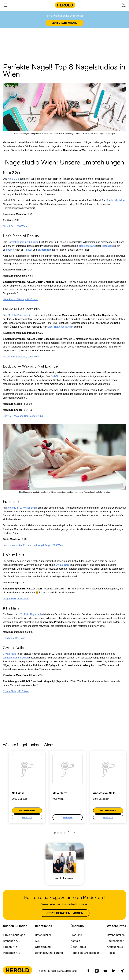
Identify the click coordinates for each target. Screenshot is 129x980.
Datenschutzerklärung (49, 953)
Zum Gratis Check (64, 23)
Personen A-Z (12, 953)
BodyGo (55, 376)
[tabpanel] (27, 787)
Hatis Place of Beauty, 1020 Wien (21, 299)
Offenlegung (43, 947)
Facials (10, 250)
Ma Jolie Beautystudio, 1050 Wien (21, 357)
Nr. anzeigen (27, 811)
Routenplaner (115, 941)
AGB (38, 941)
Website (27, 817)
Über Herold (78, 947)
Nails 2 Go (13, 179)
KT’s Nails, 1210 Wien (15, 638)
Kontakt (75, 941)
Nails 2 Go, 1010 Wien (15, 226)
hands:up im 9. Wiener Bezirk (22, 508)
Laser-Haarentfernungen (60, 327)
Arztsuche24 (115, 947)
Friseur (29, 250)
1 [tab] (55, 833)
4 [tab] (64, 833)
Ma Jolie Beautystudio (20, 315)
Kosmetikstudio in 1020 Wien (23, 242)
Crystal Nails (10, 654)
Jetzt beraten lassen (64, 913)
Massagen (107, 246)
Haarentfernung (87, 246)
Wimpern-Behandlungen (16, 658)
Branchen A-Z (12, 941)
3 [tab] (61, 833)
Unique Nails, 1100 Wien (16, 599)
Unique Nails (63, 565)
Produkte (76, 935)
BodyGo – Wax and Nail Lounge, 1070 (23, 416)
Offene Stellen (116, 935)
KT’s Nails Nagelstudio (31, 614)
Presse (111, 953)
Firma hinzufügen (14, 935)
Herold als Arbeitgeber (85, 953)
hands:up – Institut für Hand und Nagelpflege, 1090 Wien (33, 545)
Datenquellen (43, 935)
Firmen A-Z (10, 947)
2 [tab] (58, 833)
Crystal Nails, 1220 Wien (16, 691)
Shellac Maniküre (115, 200)
